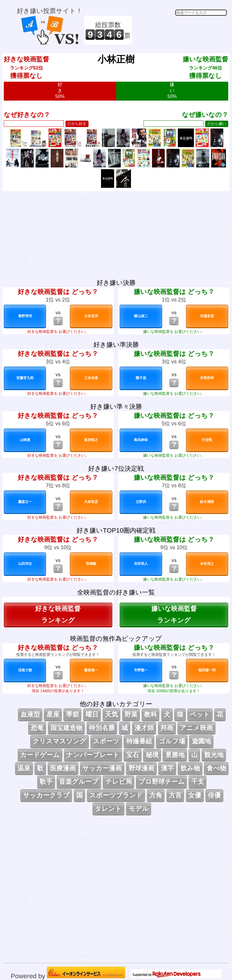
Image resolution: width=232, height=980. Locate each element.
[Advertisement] (180, 30)
